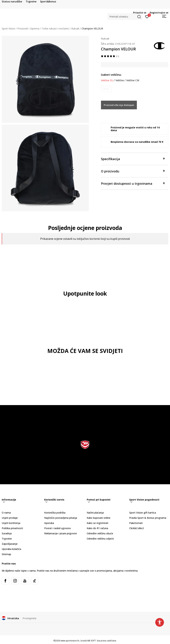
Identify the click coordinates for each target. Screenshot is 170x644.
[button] (125, 17)
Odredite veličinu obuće (100, 533)
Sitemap (6, 554)
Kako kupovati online (99, 518)
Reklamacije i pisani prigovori (61, 533)
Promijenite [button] (29, 618)
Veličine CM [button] (133, 80)
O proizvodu (133, 171)
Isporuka (49, 523)
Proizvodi (23, 29)
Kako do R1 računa (97, 528)
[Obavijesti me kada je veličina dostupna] (106, 89)
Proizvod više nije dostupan (119, 105)
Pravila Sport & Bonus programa (148, 518)
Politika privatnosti (12, 528)
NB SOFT (92, 641)
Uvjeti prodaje (10, 518)
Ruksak (75, 29)
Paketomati (136, 523)
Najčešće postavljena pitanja (61, 518)
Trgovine (7, 539)
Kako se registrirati (97, 523)
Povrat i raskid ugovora (57, 528)
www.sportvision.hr (70, 641)
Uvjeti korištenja (11, 523)
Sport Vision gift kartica (143, 513)
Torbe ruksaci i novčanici (55, 29)
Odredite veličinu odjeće (100, 539)
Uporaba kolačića (11, 549)
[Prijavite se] (147, 16)
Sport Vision (8, 29)
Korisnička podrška (55, 513)
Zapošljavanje (10, 544)
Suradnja (7, 533)
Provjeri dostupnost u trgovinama (133, 183)
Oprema (35, 29)
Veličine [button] (120, 80)
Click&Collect (137, 528)
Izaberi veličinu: (111, 75)
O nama (6, 513)
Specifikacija (133, 159)
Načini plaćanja (95, 513)
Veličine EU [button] (107, 80)
